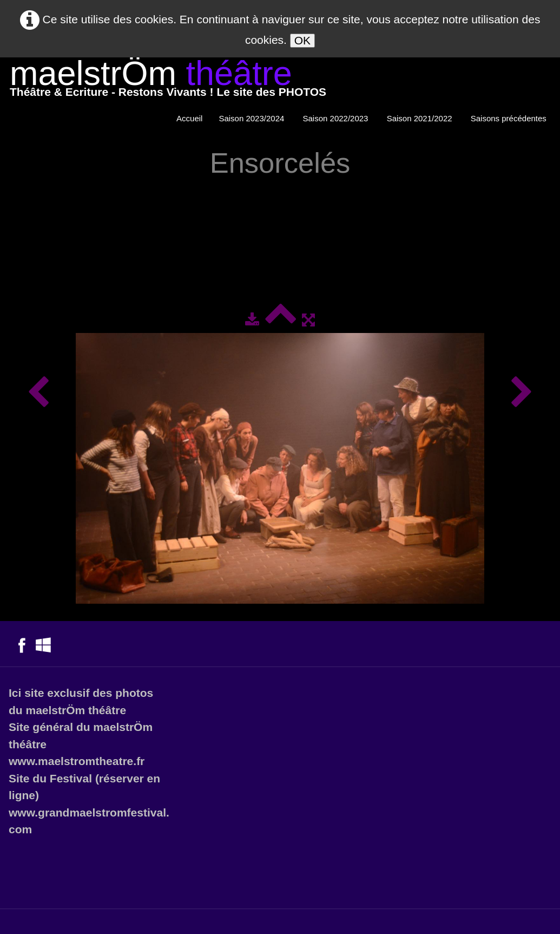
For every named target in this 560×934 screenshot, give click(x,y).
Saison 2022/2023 (337, 118)
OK (302, 40)
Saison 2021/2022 (421, 118)
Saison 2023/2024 (252, 118)
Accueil (189, 118)
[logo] (168, 81)
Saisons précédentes (510, 118)
